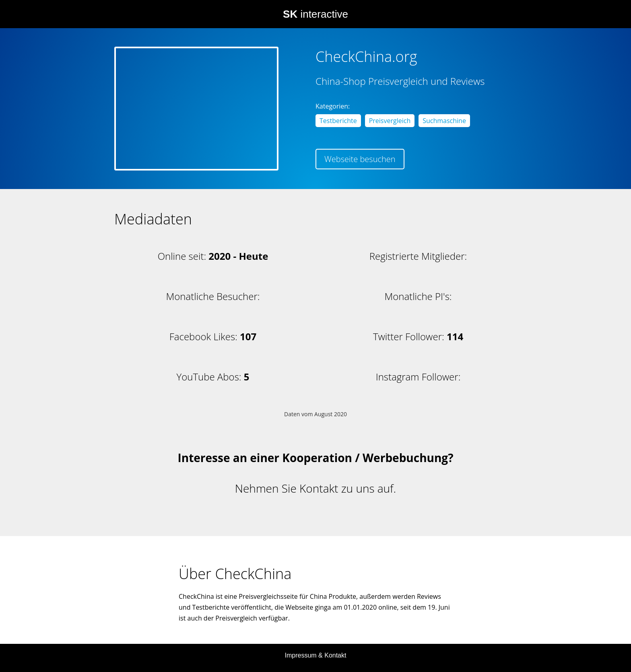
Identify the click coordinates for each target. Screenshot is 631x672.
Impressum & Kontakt (316, 655)
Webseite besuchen (360, 159)
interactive (315, 14)
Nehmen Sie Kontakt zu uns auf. (315, 488)
